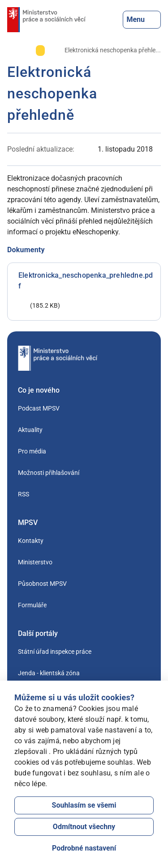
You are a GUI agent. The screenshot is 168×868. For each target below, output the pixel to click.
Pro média (32, 451)
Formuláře (32, 605)
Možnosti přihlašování (49, 473)
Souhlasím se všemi (84, 805)
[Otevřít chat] (133, 833)
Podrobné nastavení (84, 848)
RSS (24, 494)
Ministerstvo (35, 562)
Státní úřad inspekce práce (55, 652)
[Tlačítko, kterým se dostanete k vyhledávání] (116, 20)
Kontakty (31, 541)
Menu (142, 19)
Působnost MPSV (42, 584)
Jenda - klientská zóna (49, 673)
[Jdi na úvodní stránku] (46, 20)
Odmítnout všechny (84, 827)
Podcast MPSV (39, 408)
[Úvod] (12, 50)
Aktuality (30, 430)
